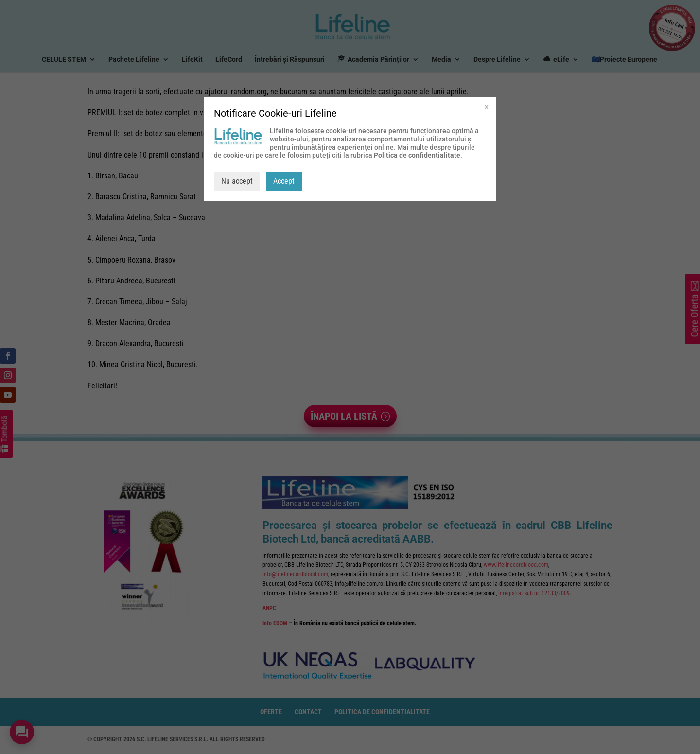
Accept (284, 181)
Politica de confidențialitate (417, 155)
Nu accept (237, 181)
